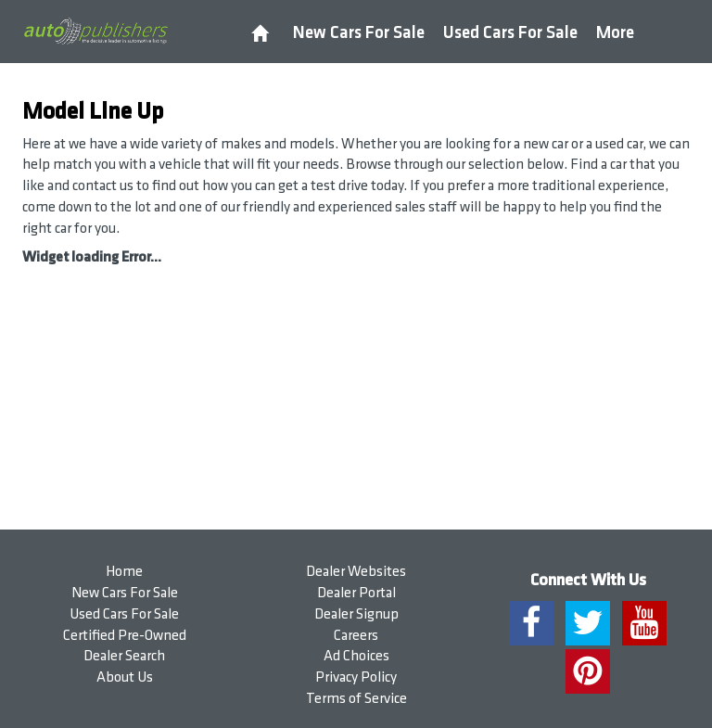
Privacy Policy (356, 677)
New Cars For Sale (359, 33)
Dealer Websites (356, 572)
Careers (356, 636)
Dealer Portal (356, 593)
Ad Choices (356, 656)
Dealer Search (124, 656)
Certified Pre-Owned (125, 636)
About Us (125, 677)
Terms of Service (356, 699)
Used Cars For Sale (510, 33)
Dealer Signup (356, 614)
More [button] (615, 33)
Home (124, 572)
